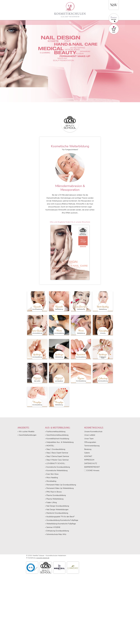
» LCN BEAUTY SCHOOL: (55, 463)
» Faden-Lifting (51, 502)
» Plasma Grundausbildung (55, 495)
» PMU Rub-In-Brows (53, 492)
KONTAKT (88, 456)
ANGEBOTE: (24, 428)
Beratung (88, 449)
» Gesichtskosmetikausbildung (57, 435)
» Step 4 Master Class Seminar (57, 460)
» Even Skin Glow (52, 474)
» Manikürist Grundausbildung (57, 513)
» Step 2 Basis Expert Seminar (57, 453)
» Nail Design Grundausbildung (57, 506)
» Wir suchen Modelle (26, 432)
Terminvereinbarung (92, 446)
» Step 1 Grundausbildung (55, 449)
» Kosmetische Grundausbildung (57, 467)
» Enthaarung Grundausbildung (57, 531)
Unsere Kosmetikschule (93, 432)
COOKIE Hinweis (92, 470)
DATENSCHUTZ (91, 463)
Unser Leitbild (90, 435)
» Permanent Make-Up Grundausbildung (61, 485)
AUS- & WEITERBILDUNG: (58, 428)
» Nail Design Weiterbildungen (57, 510)
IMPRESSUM (89, 460)
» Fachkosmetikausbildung (55, 432)
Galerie (87, 453)
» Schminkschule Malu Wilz (56, 534)
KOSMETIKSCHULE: (94, 428)
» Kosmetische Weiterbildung (56, 470)
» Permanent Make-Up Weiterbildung (59, 488)
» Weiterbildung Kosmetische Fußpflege (60, 524)
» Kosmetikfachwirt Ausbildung (57, 439)
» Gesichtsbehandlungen (27, 435)
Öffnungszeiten (90, 442)
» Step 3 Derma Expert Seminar (57, 456)
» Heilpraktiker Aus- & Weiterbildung (59, 442)
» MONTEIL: (50, 446)
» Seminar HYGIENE (53, 527)
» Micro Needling (51, 478)
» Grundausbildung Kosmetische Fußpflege (62, 520)
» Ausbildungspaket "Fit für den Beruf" (60, 517)
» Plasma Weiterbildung (54, 499)
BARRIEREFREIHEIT (92, 467)
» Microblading (51, 481)
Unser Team (89, 439)
